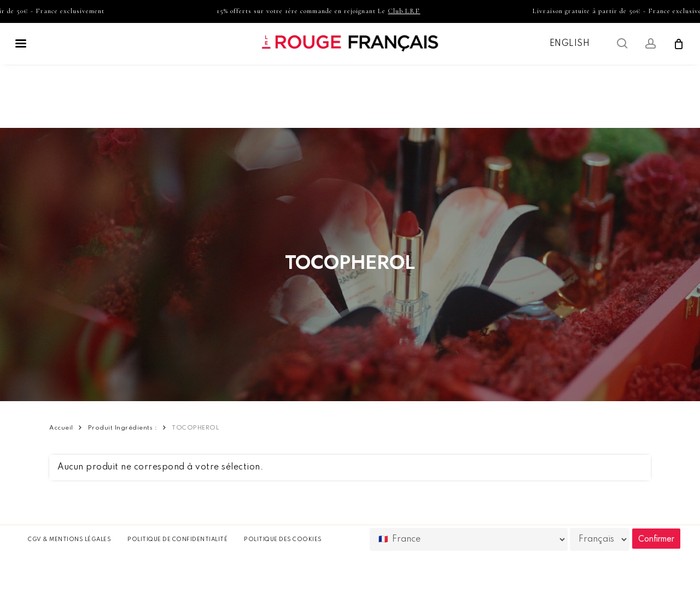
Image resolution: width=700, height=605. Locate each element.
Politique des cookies (283, 539)
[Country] (469, 539)
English (570, 44)
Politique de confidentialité (177, 539)
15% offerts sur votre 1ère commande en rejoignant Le (324, 11)
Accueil (61, 428)
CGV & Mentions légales (69, 539)
